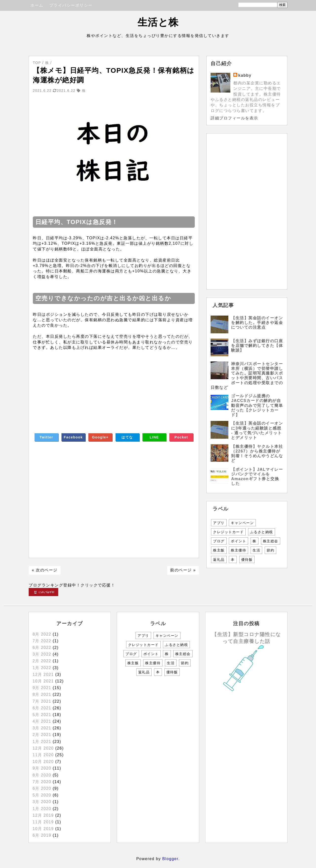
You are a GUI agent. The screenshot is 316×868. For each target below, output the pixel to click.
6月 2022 (42, 648)
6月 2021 (42, 708)
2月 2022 (42, 661)
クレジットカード (228, 532)
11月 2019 (43, 822)
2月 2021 (42, 735)
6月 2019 (42, 835)
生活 (256, 550)
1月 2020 (42, 809)
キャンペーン (242, 523)
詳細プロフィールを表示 (234, 118)
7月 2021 (42, 701)
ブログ (219, 541)
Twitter (46, 437)
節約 (270, 550)
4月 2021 (42, 721)
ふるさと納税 (262, 532)
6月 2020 (42, 788)
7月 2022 (42, 641)
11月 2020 (43, 755)
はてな (127, 437)
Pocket (181, 437)
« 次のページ (45, 570)
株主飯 (219, 550)
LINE (154, 437)
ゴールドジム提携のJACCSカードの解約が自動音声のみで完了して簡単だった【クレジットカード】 (257, 405)
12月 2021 (43, 674)
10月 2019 (43, 829)
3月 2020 (42, 802)
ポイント (238, 541)
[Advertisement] (114, 385)
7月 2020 (42, 782)
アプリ (219, 523)
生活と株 (158, 22)
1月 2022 (42, 668)
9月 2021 (42, 688)
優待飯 (247, 560)
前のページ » (183, 570)
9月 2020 (42, 768)
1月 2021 (42, 742)
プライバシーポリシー (71, 5)
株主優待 (238, 550)
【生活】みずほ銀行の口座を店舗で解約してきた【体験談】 (257, 346)
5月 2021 (42, 715)
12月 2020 (43, 748)
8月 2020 (42, 775)
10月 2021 (43, 681)
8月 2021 (42, 694)
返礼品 (219, 560)
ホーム (37, 5)
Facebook (73, 437)
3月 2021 (42, 728)
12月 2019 (43, 815)
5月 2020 (42, 795)
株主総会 (271, 541)
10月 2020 (43, 762)
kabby (245, 75)
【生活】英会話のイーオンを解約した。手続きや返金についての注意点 (257, 323)
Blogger (170, 859)
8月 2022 (42, 634)
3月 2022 (42, 654)
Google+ (100, 437)
